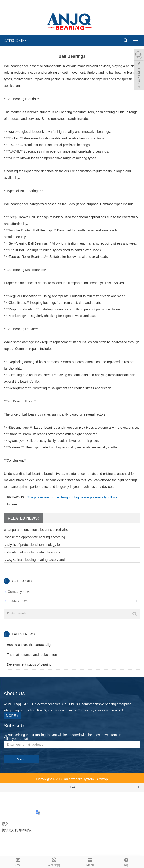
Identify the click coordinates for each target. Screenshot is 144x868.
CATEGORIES (15, 41)
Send (21, 759)
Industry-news (18, 601)
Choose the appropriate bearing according (34, 537)
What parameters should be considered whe (36, 530)
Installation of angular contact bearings (32, 552)
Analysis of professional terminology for (32, 545)
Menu (90, 862)
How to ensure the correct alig (29, 645)
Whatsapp (54, 862)
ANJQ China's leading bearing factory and (34, 560)
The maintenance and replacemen (32, 655)
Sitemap (102, 779)
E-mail (18, 862)
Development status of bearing (29, 664)
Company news (19, 592)
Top (126, 862)
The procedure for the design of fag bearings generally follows (72, 497)
